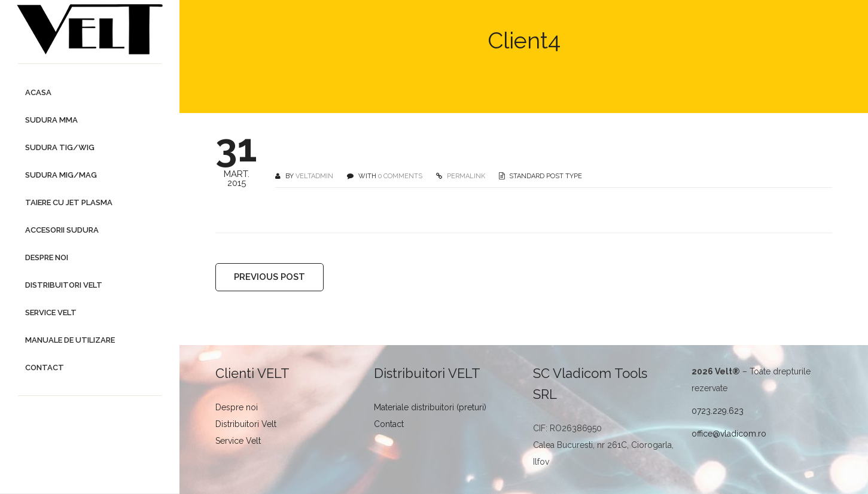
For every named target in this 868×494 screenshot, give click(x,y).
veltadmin (314, 176)
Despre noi (237, 407)
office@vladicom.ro (729, 434)
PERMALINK (465, 176)
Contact (389, 424)
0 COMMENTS (400, 176)
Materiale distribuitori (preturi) (430, 407)
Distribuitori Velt (246, 424)
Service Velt (238, 441)
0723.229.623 (718, 411)
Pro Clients (520, 74)
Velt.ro (471, 74)
